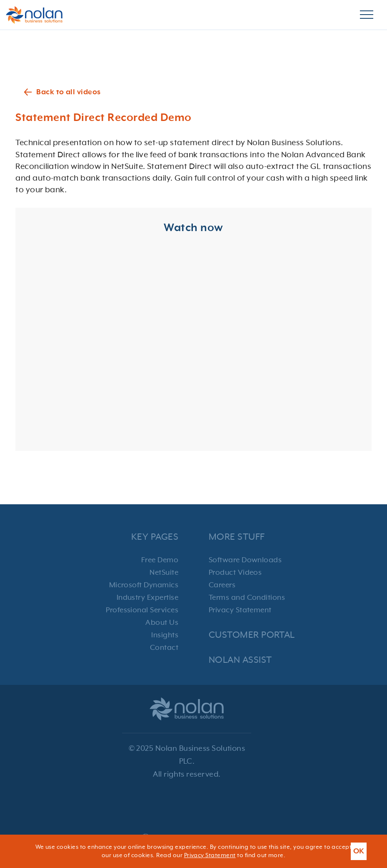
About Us (162, 623)
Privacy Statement (240, 610)
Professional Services (142, 610)
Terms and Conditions (247, 598)
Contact (164, 648)
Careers (222, 585)
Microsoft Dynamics (144, 585)
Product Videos (235, 573)
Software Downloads (245, 560)
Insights (165, 635)
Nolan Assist (240, 660)
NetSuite (164, 573)
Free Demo (160, 560)
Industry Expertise (148, 598)
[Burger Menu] (367, 15)
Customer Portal (252, 635)
